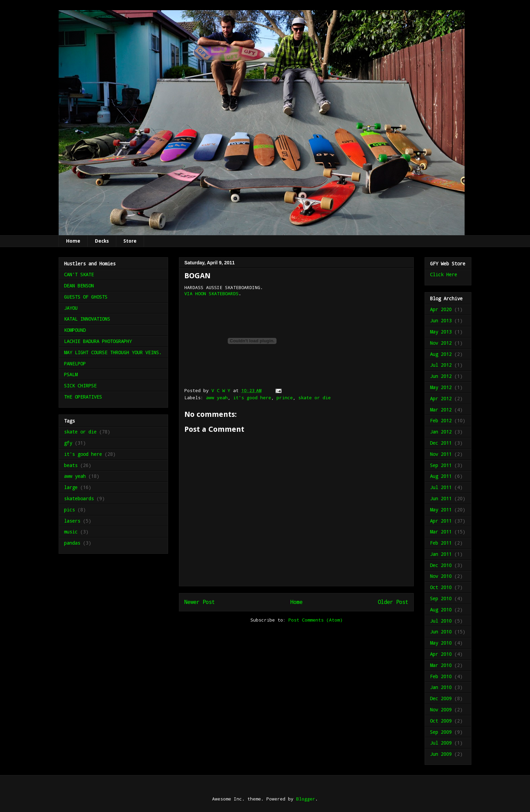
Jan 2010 (441, 687)
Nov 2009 (441, 709)
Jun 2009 (441, 754)
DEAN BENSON (79, 286)
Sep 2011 (441, 465)
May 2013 (441, 332)
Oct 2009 (441, 721)
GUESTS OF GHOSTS (86, 297)
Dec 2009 (441, 698)
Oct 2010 (441, 587)
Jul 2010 (441, 621)
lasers (72, 521)
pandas (72, 543)
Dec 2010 (441, 565)
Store (130, 241)
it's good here (252, 398)
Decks (102, 241)
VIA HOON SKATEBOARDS (211, 293)
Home (73, 241)
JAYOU (71, 308)
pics (69, 510)
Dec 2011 (441, 443)
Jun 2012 (441, 376)
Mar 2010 (441, 665)
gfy (68, 443)
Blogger (306, 799)
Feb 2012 (441, 420)
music (71, 532)
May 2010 (441, 643)
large (71, 487)
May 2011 (441, 510)
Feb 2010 (441, 676)
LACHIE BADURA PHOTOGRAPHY (98, 341)
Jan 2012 (441, 432)
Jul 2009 (441, 743)
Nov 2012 (441, 343)
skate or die (314, 398)
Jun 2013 (441, 320)
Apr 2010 (441, 654)
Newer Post (200, 602)
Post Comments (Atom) (315, 620)
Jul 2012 (441, 365)
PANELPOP (75, 363)
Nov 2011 (441, 454)
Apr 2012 (441, 398)
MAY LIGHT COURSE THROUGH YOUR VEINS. (113, 352)
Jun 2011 (441, 498)
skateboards (79, 498)
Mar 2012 (441, 410)
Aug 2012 (441, 354)
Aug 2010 (441, 610)
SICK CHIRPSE (80, 385)
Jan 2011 (441, 554)
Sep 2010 (441, 598)
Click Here (444, 274)
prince (285, 398)
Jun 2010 (441, 632)
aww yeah (217, 398)
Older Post (393, 602)
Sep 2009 (441, 732)
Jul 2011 (441, 487)
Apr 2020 (441, 309)
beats (71, 465)
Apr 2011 (441, 521)
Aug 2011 (441, 476)
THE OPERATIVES (83, 397)
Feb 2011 (441, 543)
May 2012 (441, 387)
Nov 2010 (441, 576)
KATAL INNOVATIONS (87, 319)
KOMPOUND (75, 330)
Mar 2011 (441, 532)
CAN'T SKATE (79, 274)
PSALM (71, 374)
